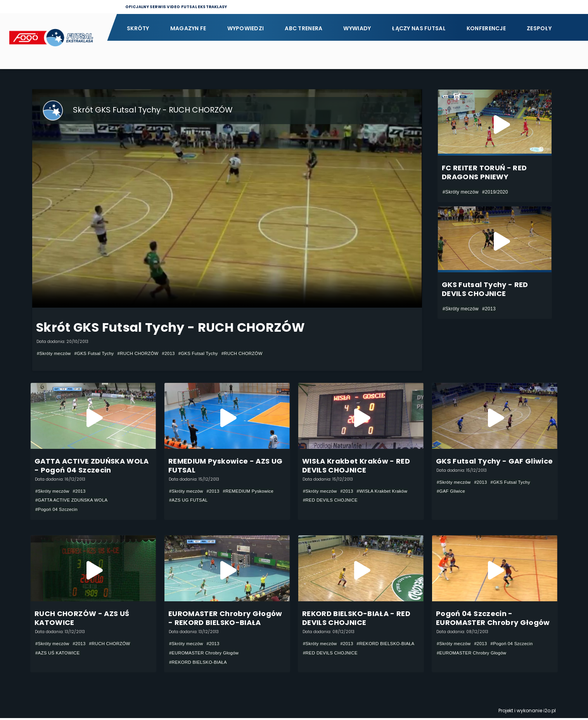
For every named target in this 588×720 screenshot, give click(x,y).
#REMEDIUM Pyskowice (253, 491)
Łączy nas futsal (419, 28)
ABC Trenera (304, 28)
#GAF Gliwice (452, 492)
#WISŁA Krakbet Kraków (387, 491)
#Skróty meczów (55, 353)
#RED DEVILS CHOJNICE (332, 500)
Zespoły (539, 28)
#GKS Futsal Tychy (97, 353)
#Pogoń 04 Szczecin (58, 510)
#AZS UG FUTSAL (190, 500)
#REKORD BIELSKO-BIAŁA (200, 663)
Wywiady (357, 28)
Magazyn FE (188, 28)
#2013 (176, 353)
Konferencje (486, 28)
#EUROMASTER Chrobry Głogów (206, 654)
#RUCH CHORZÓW (144, 353)
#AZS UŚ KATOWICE (59, 654)
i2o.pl (550, 712)
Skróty (138, 28)
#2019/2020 (495, 192)
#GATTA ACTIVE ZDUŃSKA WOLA (74, 500)
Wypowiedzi (246, 28)
